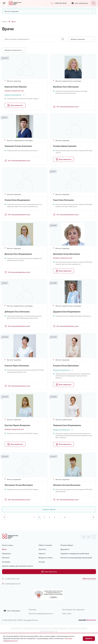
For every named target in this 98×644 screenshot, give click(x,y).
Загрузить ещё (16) (49, 509)
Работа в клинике (45, 545)
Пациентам (6, 553)
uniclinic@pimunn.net (11, 584)
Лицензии (32, 609)
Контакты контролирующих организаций (76, 558)
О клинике (6, 562)
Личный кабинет (67, 545)
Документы (65, 549)
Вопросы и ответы (46, 558)
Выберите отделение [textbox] (78, 39)
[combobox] (49, 11)
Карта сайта (67, 613)
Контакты (6, 558)
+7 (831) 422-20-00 (11, 579)
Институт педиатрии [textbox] (12, 11)
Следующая (93, 517)
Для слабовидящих (12, 611)
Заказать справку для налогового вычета (18, 566)
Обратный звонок (89, 578)
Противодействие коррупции (73, 609)
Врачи (4, 549)
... (60, 517)
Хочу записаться (15, 105)
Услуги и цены (7, 545)
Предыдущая (5, 517)
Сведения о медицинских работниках (75, 553)
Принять (89, 638)
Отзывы (42, 562)
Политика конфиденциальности (41, 613)
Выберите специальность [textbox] (13, 50)
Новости (42, 553)
